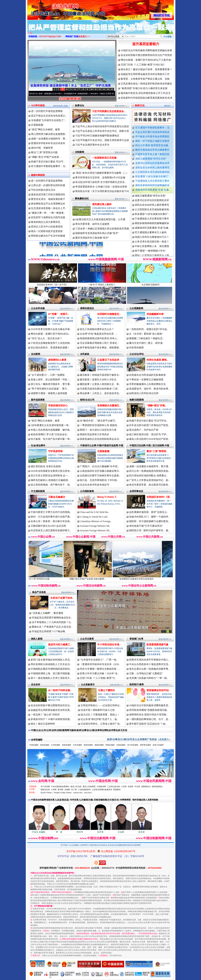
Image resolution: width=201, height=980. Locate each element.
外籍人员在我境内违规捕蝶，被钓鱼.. (51, 430)
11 (96, 89)
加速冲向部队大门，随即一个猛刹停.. (149, 517)
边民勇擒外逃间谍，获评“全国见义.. (149, 512)
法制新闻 (80, 152)
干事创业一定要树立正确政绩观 (146, 380)
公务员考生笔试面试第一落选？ (152, 247)
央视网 (67, 790)
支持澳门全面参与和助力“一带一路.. (149, 678)
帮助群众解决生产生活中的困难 (48, 236)
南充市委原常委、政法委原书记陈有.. (149, 485)
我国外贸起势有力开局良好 (94, 434)
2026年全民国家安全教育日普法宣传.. (51, 471)
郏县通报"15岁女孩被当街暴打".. (153, 176)
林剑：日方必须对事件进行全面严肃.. (51, 517)
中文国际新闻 (38, 491)
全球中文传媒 (53, 9)
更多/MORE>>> (121, 106)
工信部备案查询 (84, 790)
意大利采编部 (133, 745)
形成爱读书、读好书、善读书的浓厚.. (149, 389)
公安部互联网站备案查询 (102, 790)
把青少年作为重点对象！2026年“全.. (99, 673)
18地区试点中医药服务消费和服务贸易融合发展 (146, 50)
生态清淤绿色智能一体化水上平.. (49, 208)
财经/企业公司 (87, 400)
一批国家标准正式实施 (104, 158)
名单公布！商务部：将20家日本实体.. (51, 521)
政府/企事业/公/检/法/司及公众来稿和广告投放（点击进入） (139, 739)
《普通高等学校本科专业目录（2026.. (100, 664)
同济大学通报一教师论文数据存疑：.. (100, 669)
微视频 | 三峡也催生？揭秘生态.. (146, 338)
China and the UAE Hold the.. (95, 512)
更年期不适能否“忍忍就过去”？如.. (148, 724)
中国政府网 (101, 787)
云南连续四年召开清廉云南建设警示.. (100, 471)
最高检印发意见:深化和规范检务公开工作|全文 (146, 93)
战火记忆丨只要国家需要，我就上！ (100, 715)
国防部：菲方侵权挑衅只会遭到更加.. (149, 521)
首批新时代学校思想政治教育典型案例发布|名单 (147, 98)
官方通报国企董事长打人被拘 (151, 238)
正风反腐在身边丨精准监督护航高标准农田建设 (146, 84)
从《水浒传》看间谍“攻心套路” (39, 94)
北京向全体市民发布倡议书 (94, 485)
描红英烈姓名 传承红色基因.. (46, 466)
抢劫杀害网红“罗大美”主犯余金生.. (49, 434)
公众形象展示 (88, 684)
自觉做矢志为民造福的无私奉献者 (147, 375)
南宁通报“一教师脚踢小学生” (150, 256)
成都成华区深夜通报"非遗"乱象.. (153, 190)
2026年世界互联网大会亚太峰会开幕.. (51, 329)
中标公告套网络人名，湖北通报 (152, 251)
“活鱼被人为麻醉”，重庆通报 (47, 613)
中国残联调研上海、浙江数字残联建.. (51, 673)
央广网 (74, 790)
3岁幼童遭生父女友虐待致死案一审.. (50, 425)
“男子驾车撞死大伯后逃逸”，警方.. (49, 389)
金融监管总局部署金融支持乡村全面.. (51, 710)
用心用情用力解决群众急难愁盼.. (49, 134)
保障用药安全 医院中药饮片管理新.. (148, 715)
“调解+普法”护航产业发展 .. (46, 157)
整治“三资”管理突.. (157, 451)
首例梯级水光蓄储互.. (109, 406)
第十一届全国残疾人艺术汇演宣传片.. (51, 678)
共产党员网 (45, 787)
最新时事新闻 (38, 175)
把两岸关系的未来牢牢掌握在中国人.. (149, 660)
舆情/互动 (140, 105)
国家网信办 (146, 787)
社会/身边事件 (38, 445)
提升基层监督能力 (146, 44)
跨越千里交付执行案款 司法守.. (48, 162)
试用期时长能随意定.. (109, 314)
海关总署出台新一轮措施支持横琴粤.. (149, 669)
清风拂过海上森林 (102, 204)
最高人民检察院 (89, 787)
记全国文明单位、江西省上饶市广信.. (101, 724)
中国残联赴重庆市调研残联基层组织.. (51, 669)
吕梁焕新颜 (37, 125)
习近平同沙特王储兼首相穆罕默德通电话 (97, 136)
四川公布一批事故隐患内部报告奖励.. (149, 471)
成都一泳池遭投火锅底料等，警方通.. (149, 466)
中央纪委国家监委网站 (60, 787)
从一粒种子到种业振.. (60, 690)
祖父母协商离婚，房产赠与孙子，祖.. (51, 485)
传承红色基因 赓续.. (157, 360)
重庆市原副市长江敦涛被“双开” (92, 238)
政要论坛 (80, 105)
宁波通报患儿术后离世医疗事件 (152, 181)
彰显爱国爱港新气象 (158, 645)
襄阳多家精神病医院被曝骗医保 (152, 185)
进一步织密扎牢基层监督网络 (47, 111)
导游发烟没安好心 (58, 406)
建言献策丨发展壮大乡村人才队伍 (98, 380)
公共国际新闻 (87, 491)
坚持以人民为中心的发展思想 (47, 227)
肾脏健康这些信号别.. (158, 690)
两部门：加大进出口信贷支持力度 (98, 430)
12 (100, 89)
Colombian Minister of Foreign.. (96, 521)
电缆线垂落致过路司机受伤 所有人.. (99, 338)
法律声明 (84, 845)
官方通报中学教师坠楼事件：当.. (153, 128)
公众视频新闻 (136, 308)
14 (108, 89)
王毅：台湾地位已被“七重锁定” (146, 673)
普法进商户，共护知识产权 (144, 430)
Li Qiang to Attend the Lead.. (94, 517)
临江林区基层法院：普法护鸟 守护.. (148, 434)
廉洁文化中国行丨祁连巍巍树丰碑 (71, 94)
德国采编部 (99, 745)
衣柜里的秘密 (136, 348)
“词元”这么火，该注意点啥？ (46, 338)
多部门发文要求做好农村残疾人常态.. (51, 660)
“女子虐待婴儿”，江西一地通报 (48, 375)
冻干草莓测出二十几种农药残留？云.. (52, 622)
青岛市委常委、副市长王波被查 (92, 224)
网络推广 (168, 106)
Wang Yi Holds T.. (107, 497)
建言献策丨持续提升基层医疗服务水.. (100, 375)
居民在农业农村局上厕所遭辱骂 (152, 168)
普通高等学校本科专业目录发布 (48, 143)
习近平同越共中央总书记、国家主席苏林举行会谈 (102, 140)
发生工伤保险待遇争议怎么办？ (97, 329)
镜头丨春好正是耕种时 (43, 724)
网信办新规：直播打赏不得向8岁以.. (50, 334)
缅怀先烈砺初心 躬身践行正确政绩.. (50, 480)
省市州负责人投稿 (60, 106)
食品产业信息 (39, 592)
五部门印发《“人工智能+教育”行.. (98, 678)
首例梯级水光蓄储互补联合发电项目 (147, 578)
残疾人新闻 (37, 639)
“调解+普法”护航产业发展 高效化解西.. (98, 578)
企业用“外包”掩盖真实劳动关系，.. (99, 334)
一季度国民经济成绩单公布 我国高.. (99, 425)
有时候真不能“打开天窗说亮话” (146, 526)
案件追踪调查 (38, 400)
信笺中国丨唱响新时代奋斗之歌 (98, 710)
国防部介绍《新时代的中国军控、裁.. (149, 530)
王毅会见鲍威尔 (57, 497)
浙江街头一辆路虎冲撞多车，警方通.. (51, 384)
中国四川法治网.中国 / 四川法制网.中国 (149, 445)
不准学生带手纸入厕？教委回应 (152, 154)
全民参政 (85, 354)
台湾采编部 (56, 745)
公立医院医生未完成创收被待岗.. (153, 172)
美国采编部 (67, 745)
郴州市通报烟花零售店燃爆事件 (152, 150)
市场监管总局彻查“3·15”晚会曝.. (49, 631)
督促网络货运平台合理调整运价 (48, 204)
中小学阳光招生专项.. (109, 645)
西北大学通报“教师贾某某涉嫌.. (152, 145)
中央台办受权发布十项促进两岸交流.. (149, 664)
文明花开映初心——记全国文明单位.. (101, 705)
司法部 (137, 787)
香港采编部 (45, 745)
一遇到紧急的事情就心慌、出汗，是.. (149, 719)
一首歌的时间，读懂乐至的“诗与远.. (149, 329)
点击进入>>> (84, 36)
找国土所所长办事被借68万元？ (152, 242)
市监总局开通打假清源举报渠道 (152, 132)
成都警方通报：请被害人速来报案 (49, 393)
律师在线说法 (87, 308)
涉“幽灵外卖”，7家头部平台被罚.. (98, 421)
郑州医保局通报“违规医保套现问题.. (149, 710)
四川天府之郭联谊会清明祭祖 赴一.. (50, 476)
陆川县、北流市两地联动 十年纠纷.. (99, 480)
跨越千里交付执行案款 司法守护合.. (148, 421)
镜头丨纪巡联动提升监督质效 (47, 231)
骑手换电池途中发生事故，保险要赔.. (100, 348)
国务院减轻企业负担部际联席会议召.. (100, 439)
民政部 (131, 787)
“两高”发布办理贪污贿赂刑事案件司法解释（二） (102, 173)
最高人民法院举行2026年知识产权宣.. (149, 439)
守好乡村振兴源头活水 (43, 190)
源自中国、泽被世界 (42, 148)
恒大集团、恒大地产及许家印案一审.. (51, 439)
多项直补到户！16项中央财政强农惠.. (51, 719)
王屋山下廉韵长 (107, 690)
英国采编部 (88, 745)
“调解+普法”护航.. (156, 406)
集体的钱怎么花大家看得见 (46, 222)
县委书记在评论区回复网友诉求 (152, 163)
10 (92, 89)
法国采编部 (121, 745)
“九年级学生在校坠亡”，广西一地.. (99, 660)
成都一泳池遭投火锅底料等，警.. (49, 139)
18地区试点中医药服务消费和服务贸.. (149, 705)
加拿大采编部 (158, 745)
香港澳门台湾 (136, 639)
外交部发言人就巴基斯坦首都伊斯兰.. (51, 530)
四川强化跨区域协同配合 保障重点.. (148, 476)
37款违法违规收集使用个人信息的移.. (51, 343)
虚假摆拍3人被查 (57, 360)
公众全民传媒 (38, 308)
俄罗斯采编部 (145, 745)
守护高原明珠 (55, 451)
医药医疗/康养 (137, 684)
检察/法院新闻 (137, 400)
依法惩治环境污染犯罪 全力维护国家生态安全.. (101, 182)
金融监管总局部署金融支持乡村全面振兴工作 (145, 74)
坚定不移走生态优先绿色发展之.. (49, 116)
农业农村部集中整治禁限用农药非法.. (51, 705)
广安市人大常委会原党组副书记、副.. (149, 480)
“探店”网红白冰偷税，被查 (45, 129)
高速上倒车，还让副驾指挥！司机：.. (51, 380)
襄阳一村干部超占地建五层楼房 (152, 141)
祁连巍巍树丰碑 (155, 314)
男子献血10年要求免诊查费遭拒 (152, 136)
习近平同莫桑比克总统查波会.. (109, 111)
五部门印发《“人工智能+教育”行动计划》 (143, 65)
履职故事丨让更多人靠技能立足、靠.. (100, 384)
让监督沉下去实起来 (108, 360)
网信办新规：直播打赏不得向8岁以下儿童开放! (146, 60)
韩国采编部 (110, 745)
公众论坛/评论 (137, 354)
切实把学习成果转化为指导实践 (48, 217)
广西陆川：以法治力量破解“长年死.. (99, 466)
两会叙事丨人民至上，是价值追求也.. (100, 393)
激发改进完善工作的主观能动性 (48, 194)
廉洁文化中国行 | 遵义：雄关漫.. (146, 343)
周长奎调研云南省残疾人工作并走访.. (51, 664)
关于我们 (64, 845)
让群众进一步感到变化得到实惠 (48, 185)
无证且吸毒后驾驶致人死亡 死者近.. (99, 343)
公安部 (124, 787)
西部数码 (117, 790)
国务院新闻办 (157, 787)
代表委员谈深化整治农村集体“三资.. (99, 389)
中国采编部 (34, 745)
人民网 (54, 790)
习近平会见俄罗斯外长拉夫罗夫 (92, 145)
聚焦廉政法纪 (82, 198)
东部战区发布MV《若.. (159, 497)
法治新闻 (36, 354)
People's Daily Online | (63, 793)
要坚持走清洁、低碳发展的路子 (48, 199)
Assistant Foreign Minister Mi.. (95, 526)
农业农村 (36, 684)
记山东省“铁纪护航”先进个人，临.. (99, 719)
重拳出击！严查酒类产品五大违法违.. (52, 627)
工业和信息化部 (114, 787)
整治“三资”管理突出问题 (44, 152)
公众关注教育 (87, 639)
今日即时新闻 (38, 105)
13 (104, 89)
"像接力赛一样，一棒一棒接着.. (48, 213)
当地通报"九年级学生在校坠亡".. (48, 120)
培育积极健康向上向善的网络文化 (147, 384)
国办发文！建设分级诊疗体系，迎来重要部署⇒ (146, 69)
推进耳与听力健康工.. (60, 645)
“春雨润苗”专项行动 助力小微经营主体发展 (144, 88)
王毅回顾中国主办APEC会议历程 (48, 526)
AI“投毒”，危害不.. (59, 314)
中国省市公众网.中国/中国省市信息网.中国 (102, 445)
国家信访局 (45, 790)
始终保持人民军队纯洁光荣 (144, 393)
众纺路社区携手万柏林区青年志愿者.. (100, 476)
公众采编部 (74, 845)
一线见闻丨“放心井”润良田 (45, 715)
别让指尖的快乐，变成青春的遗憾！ (50, 348)
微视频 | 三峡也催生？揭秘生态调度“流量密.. (108, 94)
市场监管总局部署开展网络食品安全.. (52, 618)
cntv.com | (88, 793)
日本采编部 (77, 745)
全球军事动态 (136, 491)
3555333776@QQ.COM (50, 36)
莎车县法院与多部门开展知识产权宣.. (149, 425)
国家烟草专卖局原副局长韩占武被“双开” (97, 233)
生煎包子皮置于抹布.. (62, 598)
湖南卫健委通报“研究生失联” (151, 159)
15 (112, 89)
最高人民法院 (76, 787)
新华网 (60, 790)
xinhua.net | (78, 793)
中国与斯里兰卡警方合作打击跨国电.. (51, 512)
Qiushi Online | (47, 793)
